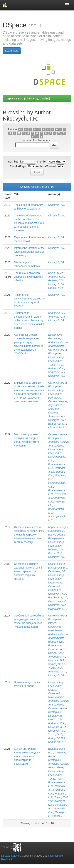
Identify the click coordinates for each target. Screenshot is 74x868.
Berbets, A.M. (56, 280)
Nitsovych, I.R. (57, 205)
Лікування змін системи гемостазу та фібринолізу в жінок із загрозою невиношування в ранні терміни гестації (29, 535)
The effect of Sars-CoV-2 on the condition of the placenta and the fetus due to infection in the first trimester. (29, 223)
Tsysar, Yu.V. (56, 365)
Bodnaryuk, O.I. (57, 424)
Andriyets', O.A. (57, 672)
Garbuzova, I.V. (57, 601)
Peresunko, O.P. (58, 609)
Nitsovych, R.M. (57, 594)
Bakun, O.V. (55, 273)
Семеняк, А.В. (57, 649)
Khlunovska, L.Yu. (59, 427)
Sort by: (13, 162)
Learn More (12, 51)
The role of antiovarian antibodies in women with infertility (28, 277)
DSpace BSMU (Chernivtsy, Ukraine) (28, 99)
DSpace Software (11, 856)
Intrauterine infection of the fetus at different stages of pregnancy (29, 252)
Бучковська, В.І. (58, 568)
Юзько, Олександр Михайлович (56, 627)
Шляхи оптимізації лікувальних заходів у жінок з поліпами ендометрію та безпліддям (27, 756)
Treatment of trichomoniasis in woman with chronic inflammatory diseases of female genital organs (29, 320)
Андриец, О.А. (57, 657)
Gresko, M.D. (56, 288)
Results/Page (18, 166)
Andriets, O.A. (56, 277)
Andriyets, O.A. (57, 317)
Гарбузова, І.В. (57, 571)
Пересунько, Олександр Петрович (56, 586)
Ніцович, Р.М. (56, 564)
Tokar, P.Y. (60, 816)
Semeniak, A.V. (57, 313)
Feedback (7, 859)
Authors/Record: (46, 166)
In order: (42, 162)
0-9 (21, 129)
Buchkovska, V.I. (58, 597)
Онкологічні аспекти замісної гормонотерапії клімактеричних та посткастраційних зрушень (28, 571)
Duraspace (57, 856)
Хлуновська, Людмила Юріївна (56, 409)
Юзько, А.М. (56, 653)
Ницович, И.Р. (57, 660)
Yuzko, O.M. (55, 668)
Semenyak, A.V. (57, 664)
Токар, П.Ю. (55, 779)
